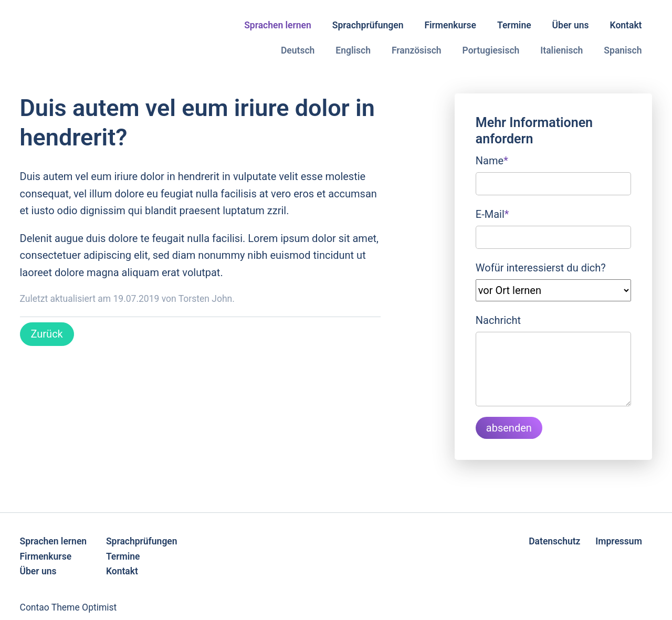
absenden (509, 428)
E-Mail (492, 213)
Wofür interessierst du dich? (541, 268)
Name (492, 160)
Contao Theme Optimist (69, 607)
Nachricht (498, 320)
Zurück (47, 334)
